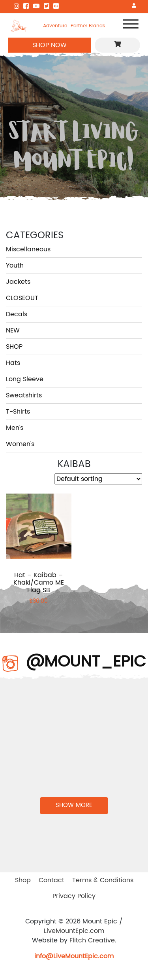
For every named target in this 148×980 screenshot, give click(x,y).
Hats (13, 363)
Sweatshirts (24, 395)
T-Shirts (18, 412)
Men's (15, 428)
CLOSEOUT (22, 298)
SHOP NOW (50, 45)
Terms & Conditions (103, 880)
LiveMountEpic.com (74, 931)
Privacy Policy (74, 896)
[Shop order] (98, 479)
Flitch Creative (92, 940)
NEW (13, 330)
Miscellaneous (28, 249)
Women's (20, 444)
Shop (23, 880)
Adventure (55, 26)
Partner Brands (88, 26)
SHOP (14, 347)
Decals (17, 314)
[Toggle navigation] (131, 26)
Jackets (18, 282)
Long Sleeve (25, 379)
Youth (15, 266)
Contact (52, 880)
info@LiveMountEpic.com (74, 956)
